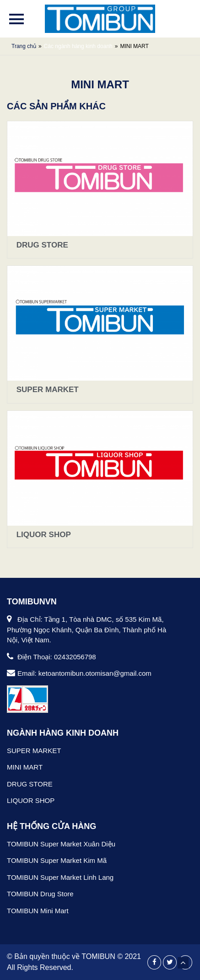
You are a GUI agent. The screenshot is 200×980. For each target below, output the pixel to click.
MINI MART (25, 767)
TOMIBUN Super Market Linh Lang (60, 877)
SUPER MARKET (46, 390)
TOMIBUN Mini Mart (38, 911)
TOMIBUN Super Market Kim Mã (57, 860)
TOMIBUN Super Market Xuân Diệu (61, 844)
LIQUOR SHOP (43, 535)
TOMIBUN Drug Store (40, 894)
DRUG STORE (41, 245)
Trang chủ (24, 46)
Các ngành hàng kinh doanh (78, 46)
